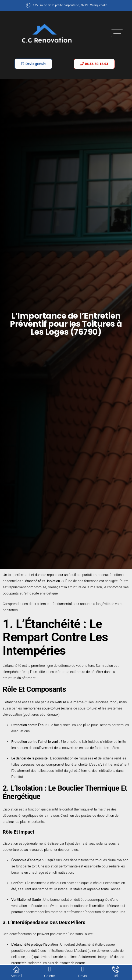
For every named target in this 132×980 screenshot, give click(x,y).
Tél (115, 976)
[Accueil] (16, 969)
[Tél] (116, 969)
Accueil (16, 976)
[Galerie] (49, 969)
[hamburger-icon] (117, 33)
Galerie (49, 976)
